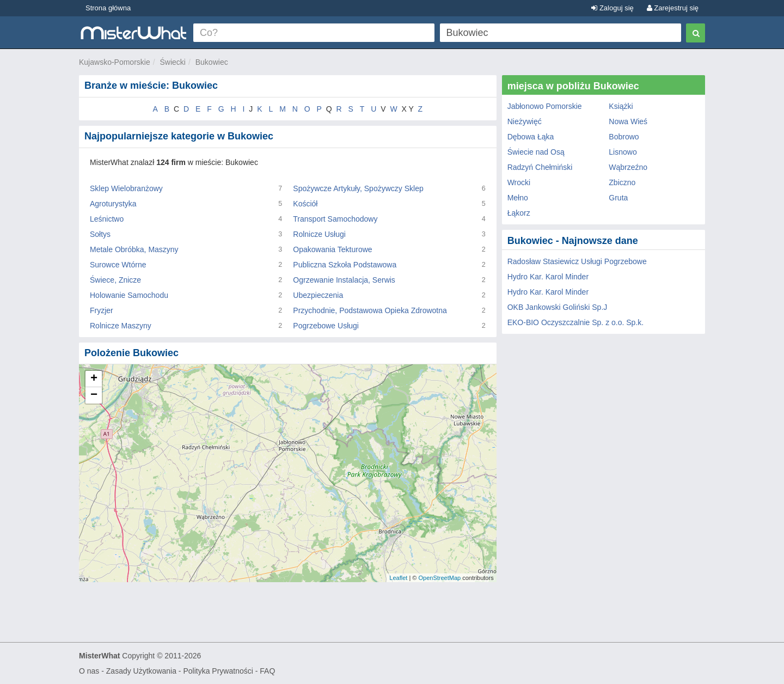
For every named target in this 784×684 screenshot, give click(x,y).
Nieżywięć (525, 121)
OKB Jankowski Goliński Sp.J (558, 307)
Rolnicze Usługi (319, 234)
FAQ (267, 671)
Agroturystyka (113, 204)
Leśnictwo (107, 219)
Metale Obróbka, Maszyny (134, 249)
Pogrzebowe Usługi (326, 326)
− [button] (94, 395)
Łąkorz (519, 213)
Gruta (618, 198)
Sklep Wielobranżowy (126, 188)
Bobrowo (624, 137)
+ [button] (94, 379)
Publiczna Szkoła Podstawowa (345, 265)
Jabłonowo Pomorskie (545, 106)
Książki (621, 106)
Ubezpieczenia (318, 295)
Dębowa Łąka (531, 137)
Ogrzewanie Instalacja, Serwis (344, 280)
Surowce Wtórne (118, 265)
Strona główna (108, 8)
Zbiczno (622, 182)
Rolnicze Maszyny (121, 326)
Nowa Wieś (628, 121)
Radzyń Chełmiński (540, 167)
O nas (89, 671)
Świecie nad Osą (536, 152)
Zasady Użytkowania (141, 671)
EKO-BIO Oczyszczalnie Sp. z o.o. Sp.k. (576, 322)
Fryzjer (102, 310)
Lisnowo (623, 152)
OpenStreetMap (439, 578)
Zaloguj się (612, 8)
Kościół (305, 204)
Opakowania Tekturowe (332, 249)
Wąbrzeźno (628, 167)
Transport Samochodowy (335, 219)
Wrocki (519, 182)
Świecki (173, 62)
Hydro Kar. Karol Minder (548, 277)
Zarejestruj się (673, 8)
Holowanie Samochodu (129, 295)
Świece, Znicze (115, 280)
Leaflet (398, 578)
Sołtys (100, 234)
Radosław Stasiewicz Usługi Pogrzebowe (577, 261)
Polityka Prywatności (218, 671)
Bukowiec (212, 62)
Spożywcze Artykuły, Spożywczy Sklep (358, 188)
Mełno (518, 198)
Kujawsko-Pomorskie (115, 62)
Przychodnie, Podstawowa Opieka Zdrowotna (370, 310)
